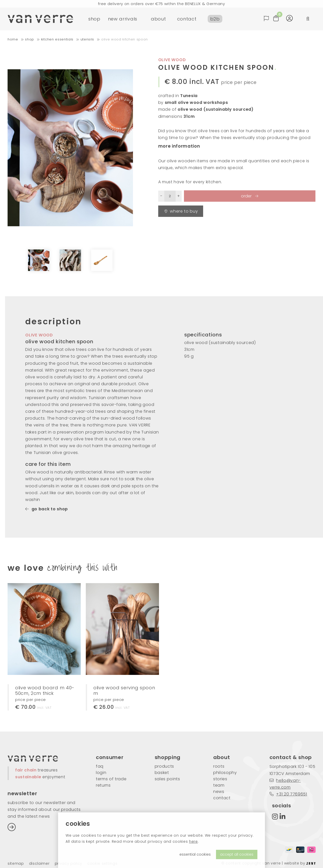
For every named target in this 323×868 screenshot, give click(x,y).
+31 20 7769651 (288, 794)
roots (219, 766)
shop (94, 19)
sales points (167, 779)
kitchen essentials (57, 39)
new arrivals (123, 19)
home (13, 39)
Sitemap (16, 864)
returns (103, 785)
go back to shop (47, 509)
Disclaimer (39, 864)
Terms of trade (111, 779)
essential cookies (195, 854)
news (219, 792)
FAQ (100, 766)
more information (179, 146)
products (164, 766)
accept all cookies (237, 854)
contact (187, 19)
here (193, 841)
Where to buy (181, 211)
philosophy (225, 773)
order (247, 196)
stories (220, 779)
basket (162, 773)
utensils (87, 39)
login (101, 773)
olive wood (172, 60)
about (158, 19)
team (219, 785)
